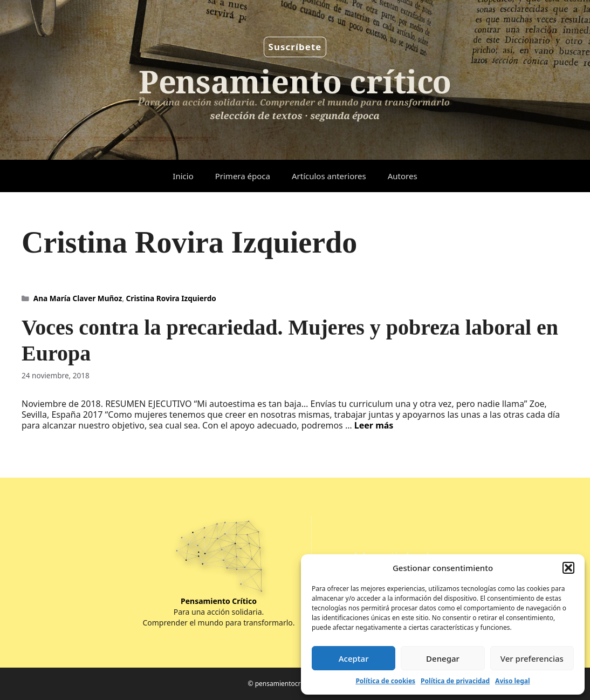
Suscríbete (295, 47)
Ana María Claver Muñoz (78, 298)
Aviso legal (512, 681)
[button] (568, 568)
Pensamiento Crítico (219, 601)
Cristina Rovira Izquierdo (171, 298)
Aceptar (354, 658)
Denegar (443, 658)
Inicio (183, 176)
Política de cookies (385, 681)
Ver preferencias (532, 658)
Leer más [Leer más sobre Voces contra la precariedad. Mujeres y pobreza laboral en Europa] (374, 425)
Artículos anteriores (329, 176)
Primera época (243, 176)
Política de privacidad (455, 681)
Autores (403, 176)
